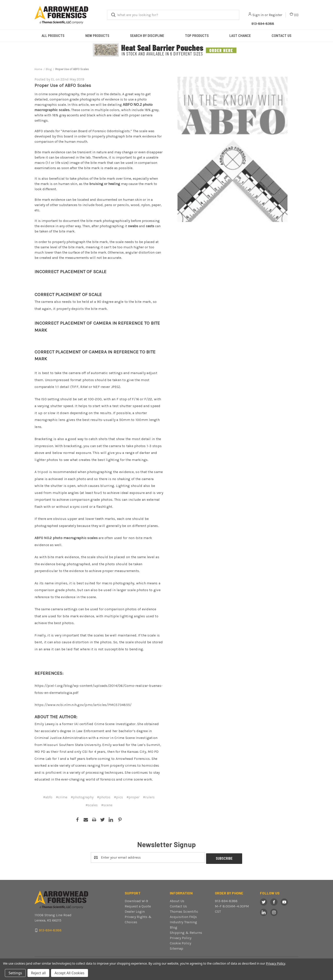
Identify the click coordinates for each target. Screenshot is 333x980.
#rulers (149, 797)
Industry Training (183, 921)
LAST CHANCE (240, 36)
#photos (104, 797)
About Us (177, 900)
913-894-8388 (226, 900)
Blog (174, 926)
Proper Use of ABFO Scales (63, 85)
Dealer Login (135, 910)
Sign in (258, 15)
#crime (62, 797)
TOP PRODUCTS (197, 36)
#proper (133, 797)
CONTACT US (282, 36)
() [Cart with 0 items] (294, 15)
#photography (82, 797)
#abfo (48, 797)
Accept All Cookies (70, 973)
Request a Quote (138, 905)
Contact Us (178, 905)
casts (150, 226)
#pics (118, 797)
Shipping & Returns (186, 932)
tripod (43, 472)
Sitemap (177, 947)
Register (275, 15)
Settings (15, 973)
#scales (92, 805)
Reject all (38, 973)
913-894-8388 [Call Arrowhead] (263, 24)
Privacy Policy (181, 937)
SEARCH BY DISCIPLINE (147, 36)
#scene (107, 805)
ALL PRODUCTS (53, 36)
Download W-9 (136, 900)
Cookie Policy (180, 942)
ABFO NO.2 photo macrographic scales (66, 538)
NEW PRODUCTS (97, 36)
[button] (167, 50)
